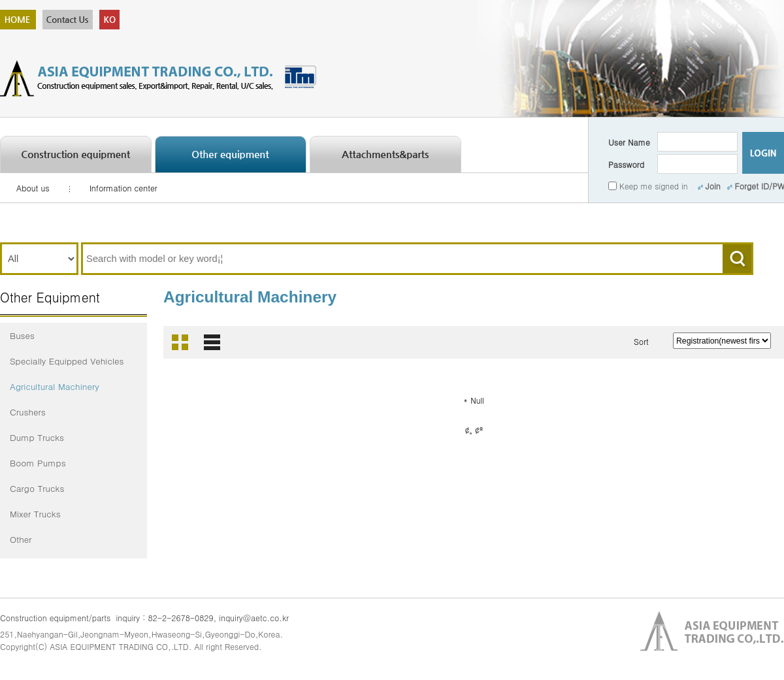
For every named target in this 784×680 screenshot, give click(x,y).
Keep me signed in (654, 186)
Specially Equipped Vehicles (67, 361)
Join (709, 186)
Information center (123, 188)
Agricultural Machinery (55, 386)
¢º (479, 429)
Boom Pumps (38, 463)
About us (33, 188)
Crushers (28, 412)
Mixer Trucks (35, 514)
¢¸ (468, 429)
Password (626, 164)
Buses (22, 335)
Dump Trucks (37, 437)
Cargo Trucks (37, 488)
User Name (629, 142)
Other (21, 539)
